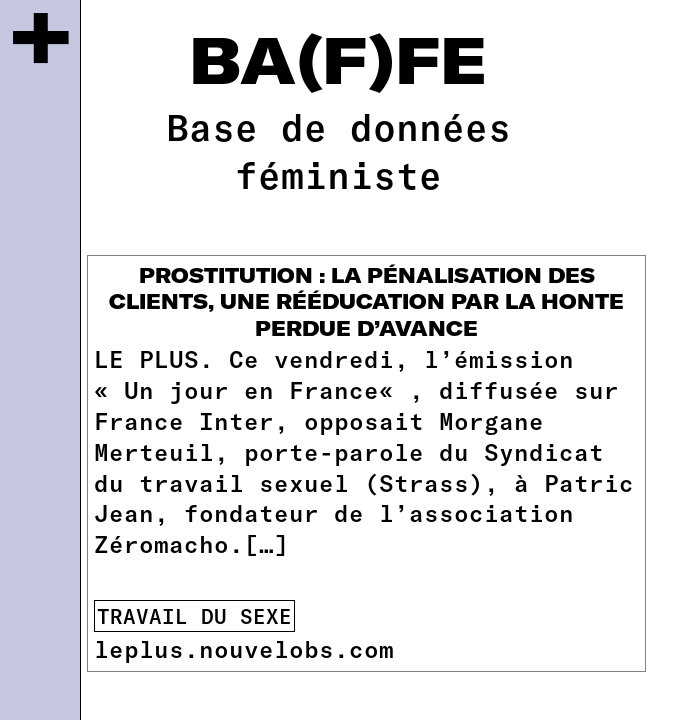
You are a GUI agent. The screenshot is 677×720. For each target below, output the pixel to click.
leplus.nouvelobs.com (244, 648)
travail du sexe (194, 616)
